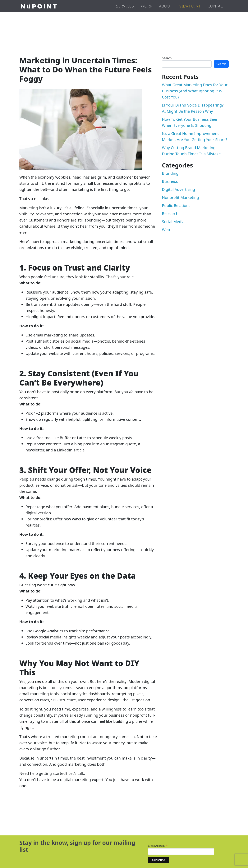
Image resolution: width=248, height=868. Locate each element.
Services (125, 6)
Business (170, 181)
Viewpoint (190, 6)
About (166, 6)
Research (170, 214)
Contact (216, 6)
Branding (170, 173)
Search (167, 58)
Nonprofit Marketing (180, 197)
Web (166, 230)
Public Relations (176, 206)
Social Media (173, 222)
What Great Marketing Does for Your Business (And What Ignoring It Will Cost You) (195, 91)
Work (147, 6)
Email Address (158, 846)
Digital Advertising (179, 189)
